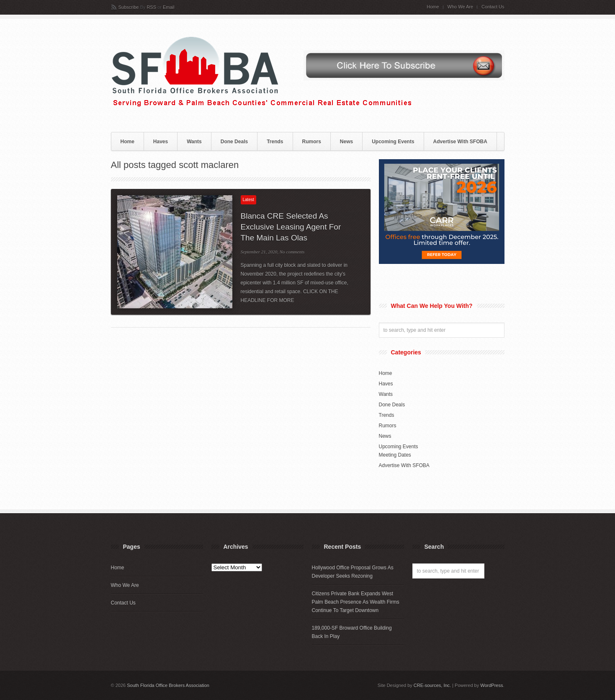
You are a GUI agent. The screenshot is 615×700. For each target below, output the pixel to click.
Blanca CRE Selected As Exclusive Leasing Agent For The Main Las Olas (291, 227)
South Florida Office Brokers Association (168, 685)
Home (433, 7)
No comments (292, 252)
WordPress (491, 685)
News (346, 142)
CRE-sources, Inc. (432, 685)
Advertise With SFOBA (460, 142)
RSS (151, 7)
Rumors (312, 142)
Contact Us (493, 7)
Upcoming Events (393, 142)
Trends (275, 142)
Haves (161, 142)
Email (169, 7)
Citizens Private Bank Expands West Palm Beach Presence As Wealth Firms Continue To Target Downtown (356, 602)
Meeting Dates (395, 455)
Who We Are (461, 7)
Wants (194, 142)
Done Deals (234, 142)
